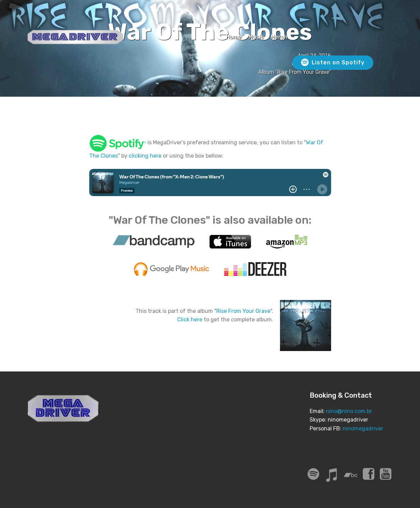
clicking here (145, 156)
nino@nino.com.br (349, 411)
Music (256, 37)
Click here (190, 320)
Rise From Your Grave (243, 311)
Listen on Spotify (333, 63)
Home (234, 37)
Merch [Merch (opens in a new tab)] (279, 37)
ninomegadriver (363, 428)
